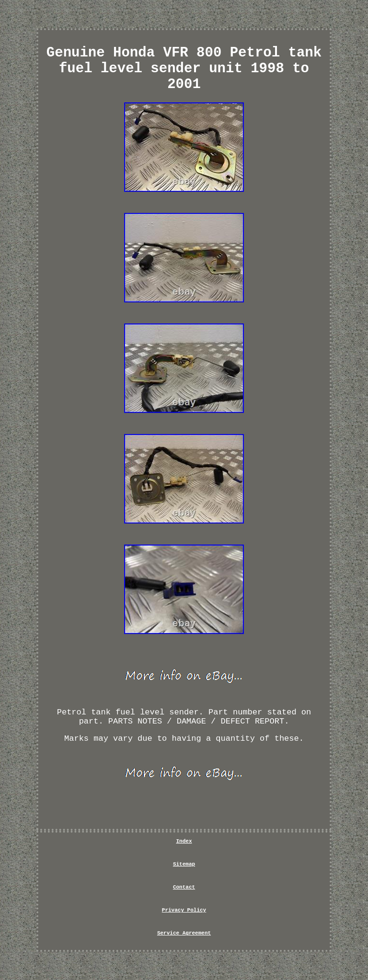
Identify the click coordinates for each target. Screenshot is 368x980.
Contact (184, 887)
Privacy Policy (184, 910)
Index (184, 841)
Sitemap (184, 864)
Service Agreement (184, 933)
